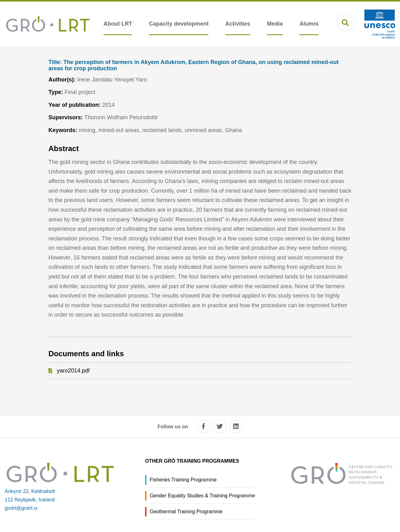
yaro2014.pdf (73, 371)
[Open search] (345, 23)
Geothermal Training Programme (186, 512)
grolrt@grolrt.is (21, 508)
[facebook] (203, 426)
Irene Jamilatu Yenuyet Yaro (112, 80)
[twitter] (220, 426)
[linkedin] (236, 426)
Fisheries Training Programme (183, 480)
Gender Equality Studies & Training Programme (202, 496)
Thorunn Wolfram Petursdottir (121, 117)
